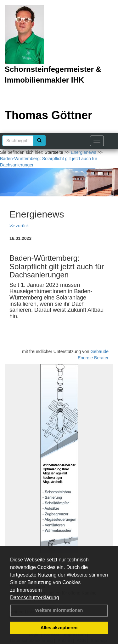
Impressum (29, 590)
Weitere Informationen (59, 610)
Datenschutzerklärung (35, 598)
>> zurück (19, 226)
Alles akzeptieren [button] (59, 628)
